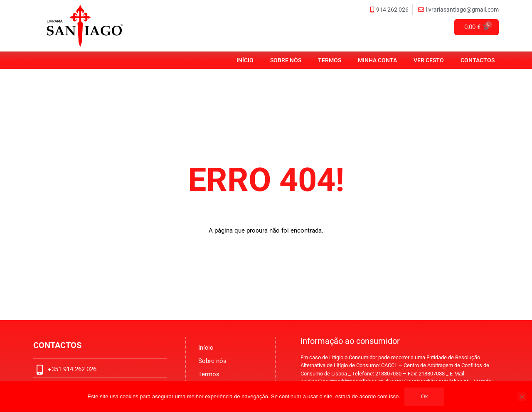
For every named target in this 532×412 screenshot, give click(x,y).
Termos (330, 60)
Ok (425, 396)
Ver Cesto (429, 60)
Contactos (478, 60)
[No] (522, 397)
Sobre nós (286, 60)
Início (245, 60)
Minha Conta (377, 60)
